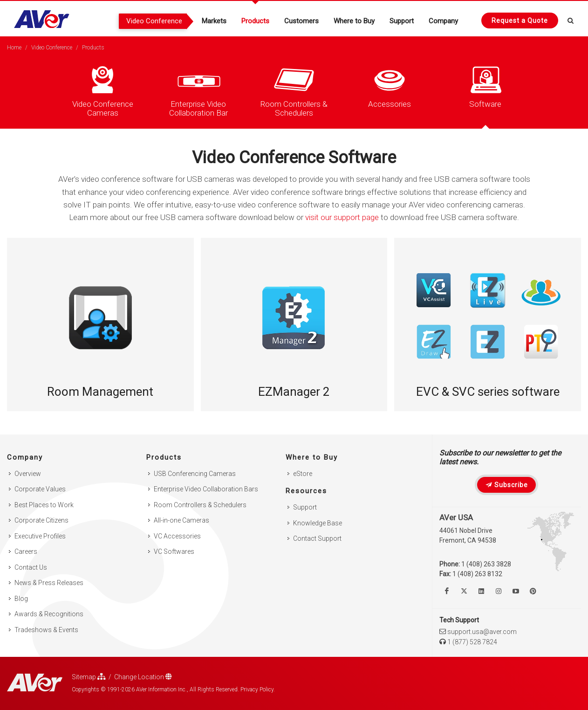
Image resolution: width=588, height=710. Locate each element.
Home (14, 48)
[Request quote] (520, 21)
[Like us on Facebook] (447, 591)
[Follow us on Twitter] (464, 591)
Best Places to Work (44, 505)
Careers (26, 551)
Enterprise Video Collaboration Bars (206, 489)
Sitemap (89, 677)
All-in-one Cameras (181, 520)
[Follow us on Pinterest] (533, 591)
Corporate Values (40, 489)
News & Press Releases (49, 583)
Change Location (143, 677)
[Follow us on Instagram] (499, 591)
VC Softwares (174, 551)
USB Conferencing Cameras (195, 474)
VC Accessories (177, 536)
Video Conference (52, 48)
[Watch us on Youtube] (516, 591)
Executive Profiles (40, 536)
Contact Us (31, 567)
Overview (28, 474)
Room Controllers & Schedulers (200, 505)
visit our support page (342, 217)
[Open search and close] (571, 19)
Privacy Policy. (258, 689)
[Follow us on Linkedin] (481, 591)
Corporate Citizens (41, 520)
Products (93, 48)
